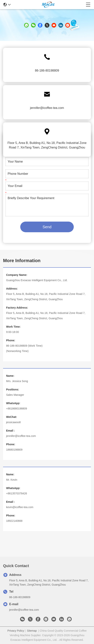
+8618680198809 (17, 409)
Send (47, 227)
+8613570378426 (17, 493)
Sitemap (32, 631)
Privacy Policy (16, 631)
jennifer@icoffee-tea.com (47, 108)
